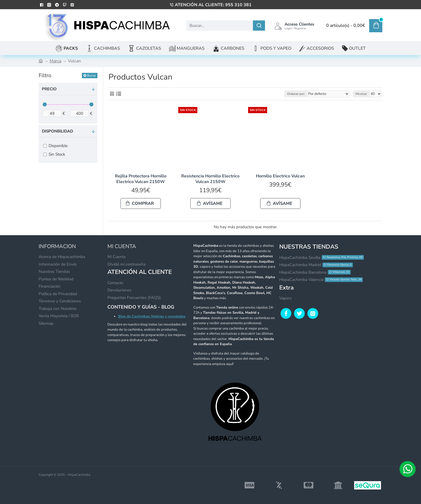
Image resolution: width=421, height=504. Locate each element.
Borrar (91, 76)
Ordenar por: (300, 94)
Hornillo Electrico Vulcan (280, 176)
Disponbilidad (57, 131)
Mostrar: (362, 94)
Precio (49, 89)
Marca (55, 61)
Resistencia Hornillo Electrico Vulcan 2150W (210, 179)
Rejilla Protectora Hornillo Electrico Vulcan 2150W (141, 179)
